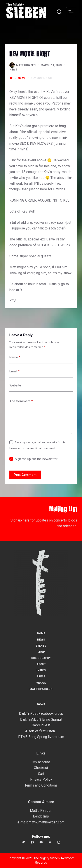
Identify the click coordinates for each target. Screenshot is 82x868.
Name (15, 357)
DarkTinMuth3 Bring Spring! (41, 719)
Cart (41, 774)
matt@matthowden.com (47, 822)
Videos (41, 683)
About (41, 664)
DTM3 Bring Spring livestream (41, 737)
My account (41, 762)
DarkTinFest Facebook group (41, 714)
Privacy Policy (41, 779)
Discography (41, 658)
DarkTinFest (41, 725)
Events (41, 646)
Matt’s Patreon (41, 689)
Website (15, 385)
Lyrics (41, 670)
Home (41, 633)
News (13, 70)
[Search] (59, 12)
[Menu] (71, 12)
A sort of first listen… (41, 731)
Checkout (41, 768)
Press (41, 677)
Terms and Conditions (41, 785)
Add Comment (21, 401)
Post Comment (25, 475)
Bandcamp (41, 816)
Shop (41, 652)
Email (14, 371)
